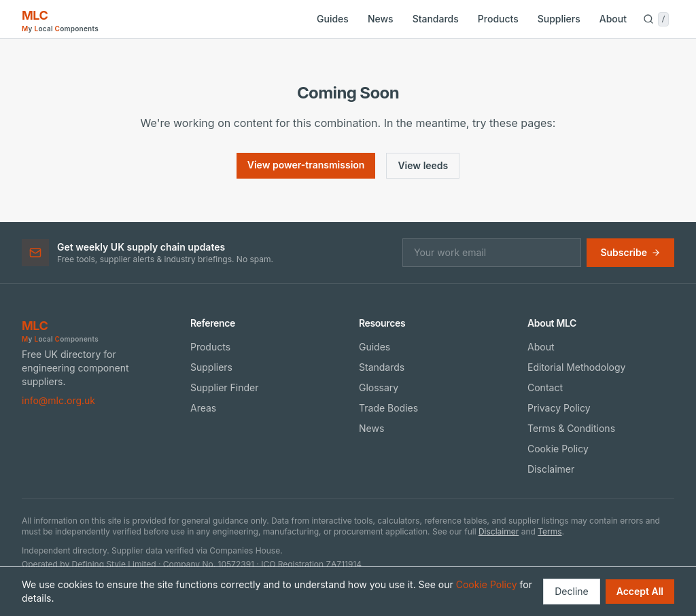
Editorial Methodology (576, 367)
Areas (203, 408)
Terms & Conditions (571, 428)
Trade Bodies (388, 408)
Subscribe (630, 252)
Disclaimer (551, 469)
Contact (545, 387)
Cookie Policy (558, 449)
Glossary (379, 387)
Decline (571, 591)
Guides (333, 19)
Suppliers (559, 19)
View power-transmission (306, 165)
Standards (436, 19)
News (381, 19)
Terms (550, 531)
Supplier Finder (225, 387)
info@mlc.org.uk (58, 400)
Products (498, 19)
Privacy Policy (559, 408)
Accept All (640, 591)
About (613, 19)
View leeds (423, 165)
